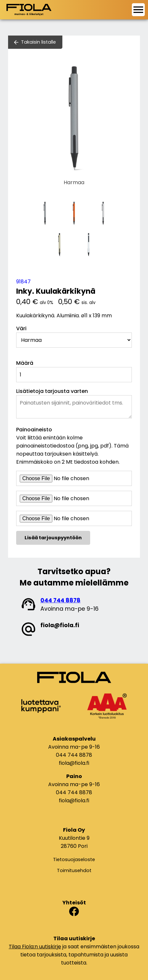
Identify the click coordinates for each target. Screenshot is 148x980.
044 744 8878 (60, 600)
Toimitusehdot (74, 870)
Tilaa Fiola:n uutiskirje (35, 947)
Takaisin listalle (38, 42)
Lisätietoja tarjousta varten (52, 391)
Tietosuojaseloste (74, 859)
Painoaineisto (34, 430)
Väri (21, 328)
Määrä (25, 363)
